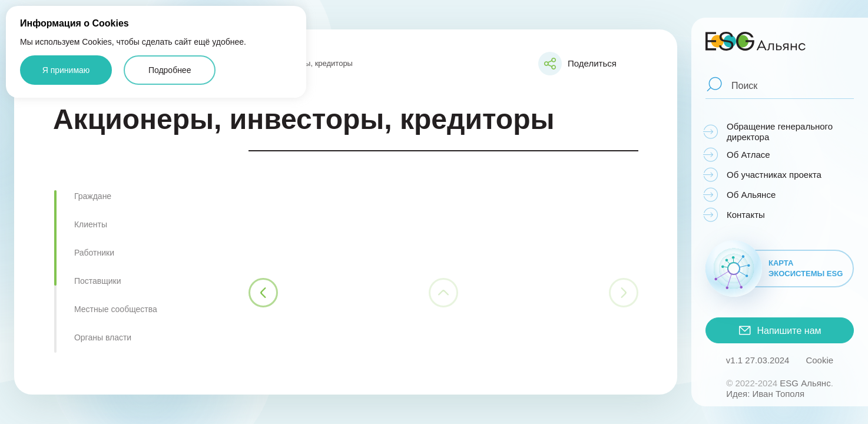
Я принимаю (66, 70)
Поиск (744, 85)
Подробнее (170, 70)
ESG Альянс (805, 383)
